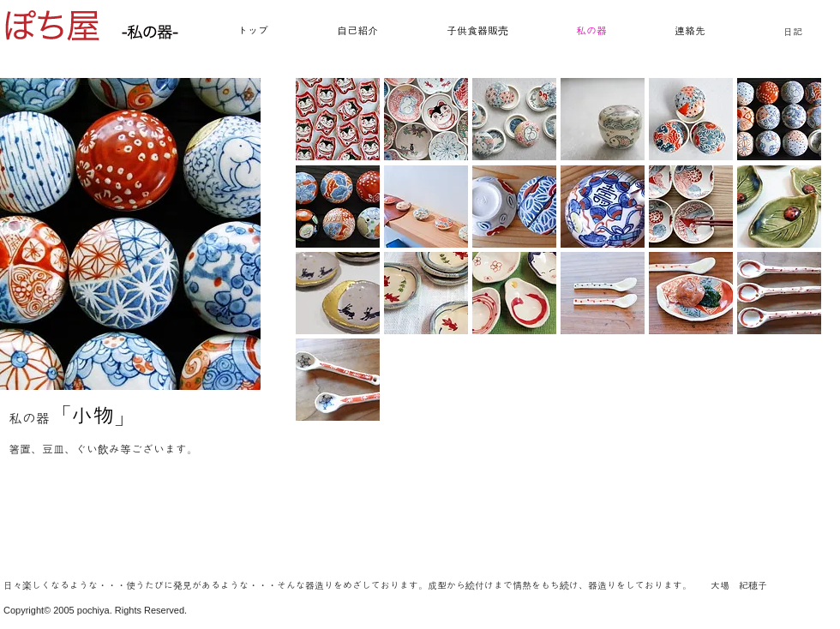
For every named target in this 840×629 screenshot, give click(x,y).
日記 (793, 32)
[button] (338, 119)
